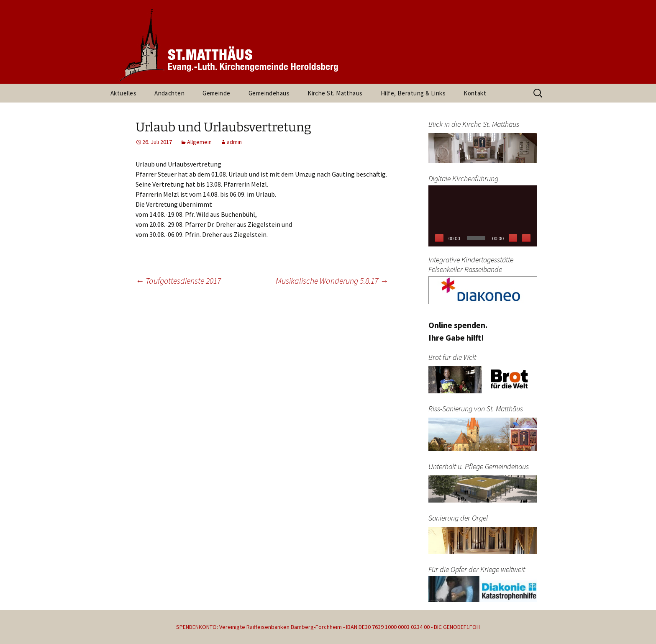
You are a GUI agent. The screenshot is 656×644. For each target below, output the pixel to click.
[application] (483, 216)
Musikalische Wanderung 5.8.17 (332, 281)
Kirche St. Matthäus (335, 93)
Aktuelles (123, 93)
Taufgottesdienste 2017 (178, 281)
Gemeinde (217, 93)
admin (234, 142)
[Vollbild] (526, 238)
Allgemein (199, 142)
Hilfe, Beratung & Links (413, 93)
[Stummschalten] (513, 238)
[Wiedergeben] (439, 238)
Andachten (169, 93)
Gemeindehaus (269, 93)
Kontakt (475, 93)
